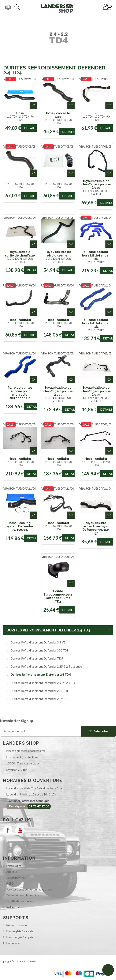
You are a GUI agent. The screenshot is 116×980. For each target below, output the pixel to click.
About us (12, 872)
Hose (20, 113)
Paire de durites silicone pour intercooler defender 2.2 (20, 393)
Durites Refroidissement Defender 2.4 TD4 (40, 674)
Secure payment (16, 878)
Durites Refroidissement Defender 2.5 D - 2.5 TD (42, 683)
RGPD (10, 884)
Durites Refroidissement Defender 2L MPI (38, 699)
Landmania (13, 943)
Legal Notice (14, 866)
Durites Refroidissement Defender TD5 (36, 658)
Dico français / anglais (20, 937)
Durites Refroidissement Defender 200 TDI (39, 691)
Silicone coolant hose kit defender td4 (96, 255)
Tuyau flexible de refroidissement (58, 254)
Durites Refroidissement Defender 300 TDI (39, 650)
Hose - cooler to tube (58, 115)
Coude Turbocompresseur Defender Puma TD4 (58, 596)
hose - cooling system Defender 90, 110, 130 (20, 526)
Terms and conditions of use (24, 895)
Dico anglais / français (20, 931)
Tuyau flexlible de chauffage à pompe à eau (96, 184)
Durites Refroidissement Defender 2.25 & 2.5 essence (46, 666)
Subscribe (99, 731)
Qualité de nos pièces (20, 901)
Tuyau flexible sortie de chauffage (20, 254)
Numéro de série (16, 925)
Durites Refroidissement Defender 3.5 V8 (38, 642)
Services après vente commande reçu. (29, 889)
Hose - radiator (20, 320)
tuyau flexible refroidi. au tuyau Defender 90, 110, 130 (96, 528)
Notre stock (14, 907)
